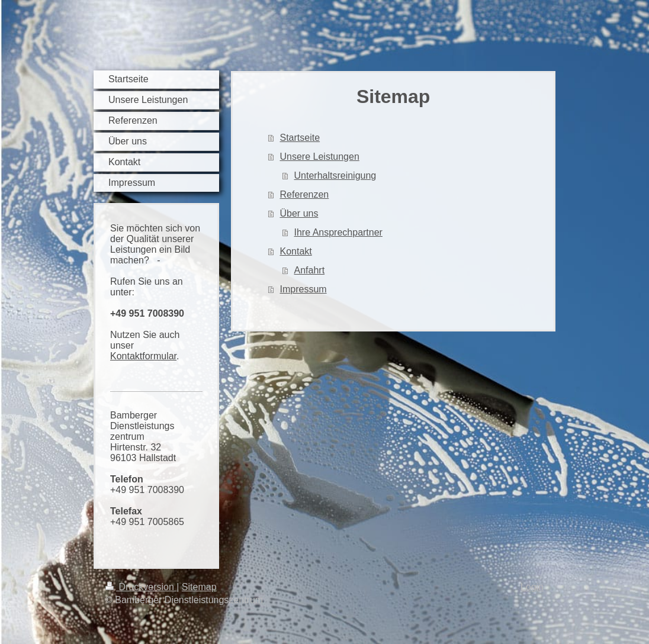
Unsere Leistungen (320, 157)
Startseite (300, 138)
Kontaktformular (143, 356)
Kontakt (296, 251)
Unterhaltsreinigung (335, 176)
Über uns (299, 213)
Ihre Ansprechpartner (338, 232)
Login (532, 587)
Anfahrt (310, 270)
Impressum (303, 289)
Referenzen (305, 194)
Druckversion (141, 587)
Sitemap (199, 587)
